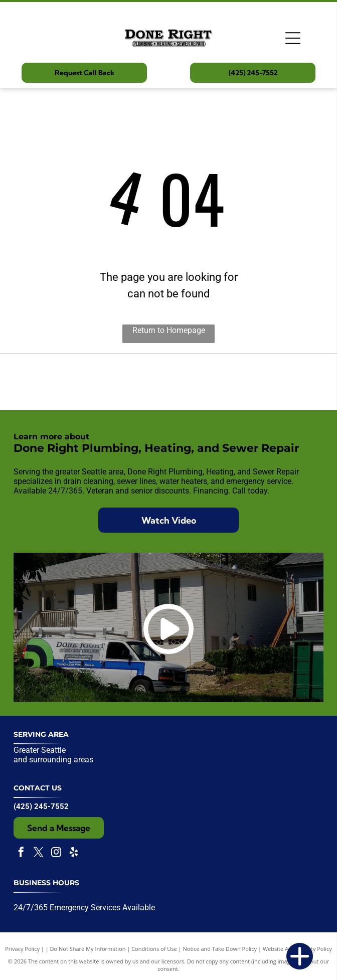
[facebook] (21, 853)
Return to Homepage (169, 330)
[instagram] (56, 853)
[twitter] (39, 853)
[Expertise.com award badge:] (168, 382)
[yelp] (74, 853)
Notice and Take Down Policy (220, 949)
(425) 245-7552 (41, 806)
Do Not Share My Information (88, 949)
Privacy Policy (22, 949)
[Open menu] (293, 38)
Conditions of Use (154, 949)
